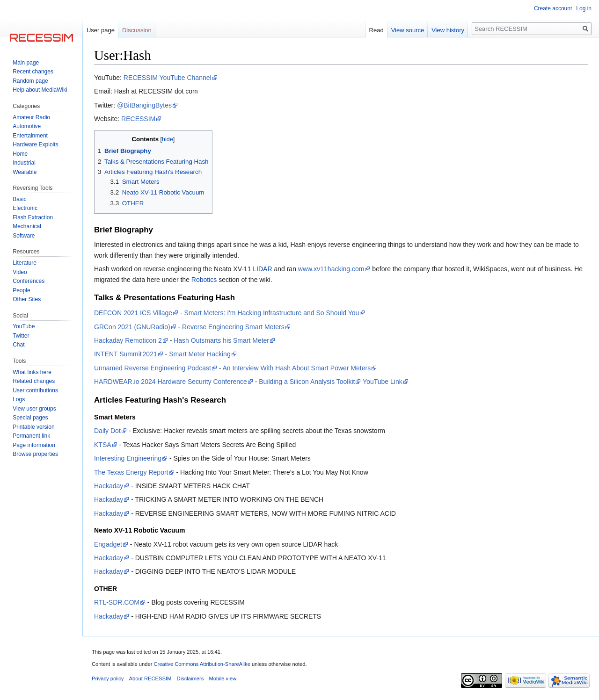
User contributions (35, 390)
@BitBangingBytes (144, 105)
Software (24, 236)
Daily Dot (107, 431)
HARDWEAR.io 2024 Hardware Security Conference (171, 382)
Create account (553, 8)
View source (408, 30)
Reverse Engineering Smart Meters (233, 327)
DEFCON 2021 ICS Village (133, 313)
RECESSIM (138, 119)
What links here (32, 372)
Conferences (29, 281)
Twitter (21, 336)
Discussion (137, 30)
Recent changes (33, 72)
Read (376, 30)
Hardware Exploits (35, 144)
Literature (25, 263)
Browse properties (35, 454)
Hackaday (109, 486)
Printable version (33, 427)
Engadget (108, 544)
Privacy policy (108, 678)
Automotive (27, 126)
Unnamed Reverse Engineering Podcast (153, 368)
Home (20, 154)
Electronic (25, 208)
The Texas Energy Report (131, 472)
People (21, 290)
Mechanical (27, 226)
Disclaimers (190, 678)
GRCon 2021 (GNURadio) (132, 327)
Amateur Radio (31, 117)
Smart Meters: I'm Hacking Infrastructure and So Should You (272, 313)
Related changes (34, 381)
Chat (18, 345)
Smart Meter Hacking (200, 354)
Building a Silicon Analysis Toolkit (307, 382)
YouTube (24, 326)
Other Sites (27, 299)
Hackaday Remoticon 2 (128, 340)
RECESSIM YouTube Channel (168, 78)
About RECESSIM (150, 678)
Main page (26, 63)
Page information (34, 445)
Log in (584, 8)
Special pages (30, 418)
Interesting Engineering (128, 458)
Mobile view (223, 678)
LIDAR (262, 269)
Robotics (204, 280)
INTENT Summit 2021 (126, 354)
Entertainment (30, 136)
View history (448, 30)
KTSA (103, 445)
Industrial (24, 163)
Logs (19, 399)
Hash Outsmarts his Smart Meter (221, 340)
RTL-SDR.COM (117, 602)
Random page (30, 81)
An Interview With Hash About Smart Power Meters (296, 368)
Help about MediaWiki (40, 90)
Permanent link (31, 436)
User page (101, 30)
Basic (19, 199)
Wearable (25, 172)
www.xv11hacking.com (331, 269)
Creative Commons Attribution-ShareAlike (202, 664)
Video (20, 272)
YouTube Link (383, 382)
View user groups (34, 409)
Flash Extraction (33, 217)
